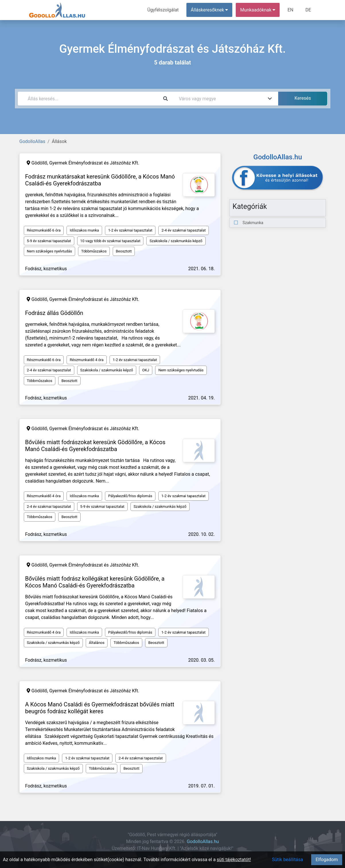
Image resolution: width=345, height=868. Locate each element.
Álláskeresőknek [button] (209, 10)
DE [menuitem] (308, 10)
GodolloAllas (32, 141)
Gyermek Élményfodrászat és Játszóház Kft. (94, 163)
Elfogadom (327, 860)
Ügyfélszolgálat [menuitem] (163, 10)
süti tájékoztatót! (234, 860)
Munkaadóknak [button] (258, 10)
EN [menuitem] (290, 10)
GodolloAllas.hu (203, 841)
